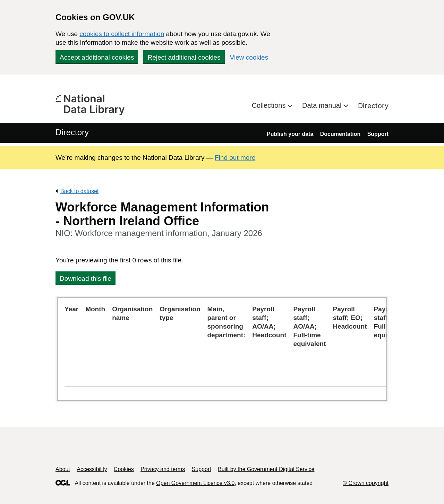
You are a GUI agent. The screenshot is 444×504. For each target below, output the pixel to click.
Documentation (340, 134)
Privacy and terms (163, 469)
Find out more (235, 158)
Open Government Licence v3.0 (195, 483)
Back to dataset (79, 191)
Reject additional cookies (184, 57)
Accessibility (92, 469)
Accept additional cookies (97, 57)
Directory (373, 106)
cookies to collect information (122, 34)
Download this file (86, 279)
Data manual (323, 105)
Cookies (124, 469)
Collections (270, 105)
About (63, 469)
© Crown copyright (366, 483)
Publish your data (290, 134)
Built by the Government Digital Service (266, 469)
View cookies (249, 57)
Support (378, 134)
